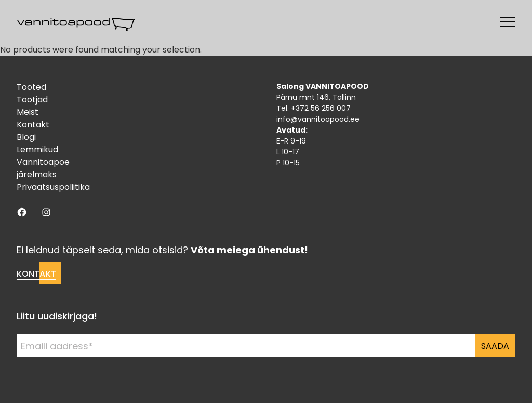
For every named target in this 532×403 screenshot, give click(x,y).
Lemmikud (37, 149)
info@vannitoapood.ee (318, 119)
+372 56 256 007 (321, 108)
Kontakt (33, 125)
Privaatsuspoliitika (53, 187)
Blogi (26, 137)
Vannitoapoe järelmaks (43, 168)
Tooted (31, 87)
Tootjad (32, 100)
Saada (495, 346)
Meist (28, 112)
